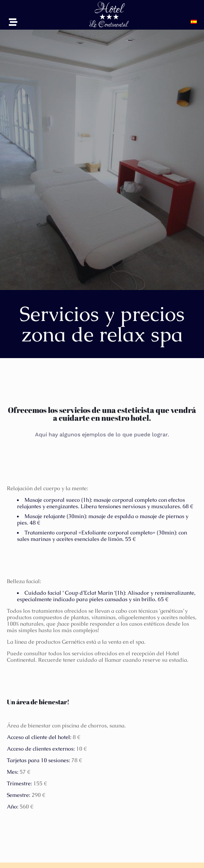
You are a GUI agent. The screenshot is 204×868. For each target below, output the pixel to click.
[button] (195, 22)
